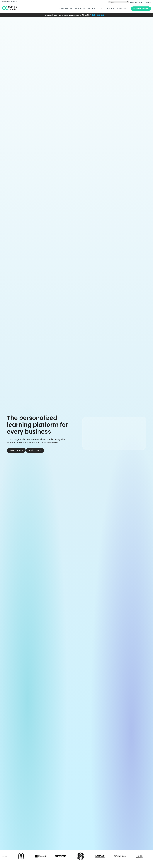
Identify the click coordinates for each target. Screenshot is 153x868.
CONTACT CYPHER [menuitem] (136, 2)
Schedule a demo (141, 9)
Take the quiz (98, 15)
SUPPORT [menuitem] (148, 2)
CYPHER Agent (16, 450)
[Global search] (118, 2)
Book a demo (35, 450)
